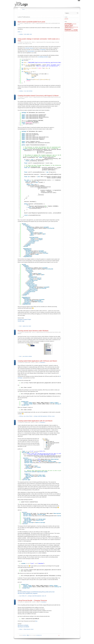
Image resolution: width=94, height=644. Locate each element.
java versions (25, 356)
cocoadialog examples (43, 57)
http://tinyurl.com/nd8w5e (23, 627)
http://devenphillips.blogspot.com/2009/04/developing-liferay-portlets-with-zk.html (36, 592)
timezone (28, 629)
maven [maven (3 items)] (68, 30)
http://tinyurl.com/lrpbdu (23, 625)
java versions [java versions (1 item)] (67, 28)
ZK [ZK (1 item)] (77, 31)
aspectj (24, 326)
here (36, 621)
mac (25, 91)
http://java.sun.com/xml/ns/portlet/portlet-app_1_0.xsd (44, 454)
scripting (21, 34)
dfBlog (28, 635)
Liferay (27, 416)
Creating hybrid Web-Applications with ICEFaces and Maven (37, 361)
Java (20, 326)
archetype (36, 416)
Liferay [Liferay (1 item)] (71, 28)
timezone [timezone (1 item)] (69, 31)
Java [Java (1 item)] (77, 27)
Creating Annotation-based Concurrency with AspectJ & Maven (38, 96)
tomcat (32, 629)
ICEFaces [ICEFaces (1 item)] (74, 27)
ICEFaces (21, 416)
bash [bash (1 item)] (75, 24)
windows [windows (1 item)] (75, 31)
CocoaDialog (43, 50)
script (31, 34)
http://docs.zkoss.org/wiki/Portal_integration (28, 593)
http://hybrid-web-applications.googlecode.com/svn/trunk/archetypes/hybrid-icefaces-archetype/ (54, 383)
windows (30, 356)
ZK (26, 596)
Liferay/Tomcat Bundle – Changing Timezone (32, 600)
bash (25, 34)
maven (30, 326)
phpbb (28, 34)
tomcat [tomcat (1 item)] (72, 31)
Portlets (31, 416)
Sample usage (21, 321)
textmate (31, 91)
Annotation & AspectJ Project (24, 319)
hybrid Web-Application (43, 416)
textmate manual (29, 48)
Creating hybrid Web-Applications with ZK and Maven (35, 421)
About (24, 9)
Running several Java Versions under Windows (33, 331)
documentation (31, 51)
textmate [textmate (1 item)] (66, 31)
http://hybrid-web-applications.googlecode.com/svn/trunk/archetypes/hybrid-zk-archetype (52, 570)
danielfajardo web (39, 635)
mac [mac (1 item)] (73, 28)
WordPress (24, 635)
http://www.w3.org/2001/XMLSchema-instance (42, 455)
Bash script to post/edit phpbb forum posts (31, 22)
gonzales (66, 19)
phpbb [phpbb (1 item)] (72, 30)
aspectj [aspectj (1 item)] (73, 24)
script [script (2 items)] (76, 30)
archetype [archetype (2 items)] (68, 24)
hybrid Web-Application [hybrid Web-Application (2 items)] (69, 26)
